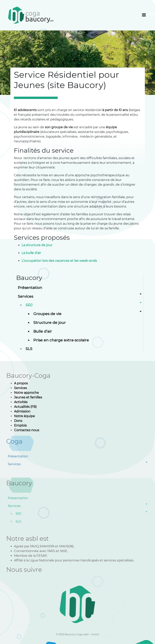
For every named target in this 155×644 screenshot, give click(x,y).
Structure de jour (50, 322)
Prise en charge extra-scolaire (61, 340)
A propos (21, 383)
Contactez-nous (27, 430)
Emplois (20, 425)
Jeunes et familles (28, 397)
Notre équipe (24, 416)
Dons (18, 421)
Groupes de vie (47, 314)
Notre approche (26, 393)
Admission (22, 411)
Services (25, 296)
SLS (29, 349)
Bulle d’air (43, 331)
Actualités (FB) (25, 407)
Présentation (30, 288)
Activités (21, 402)
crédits (95, 634)
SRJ (29, 305)
